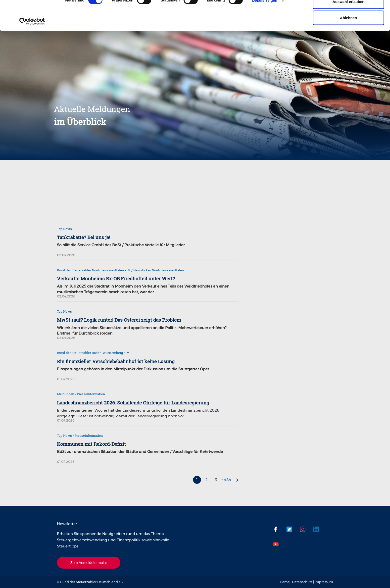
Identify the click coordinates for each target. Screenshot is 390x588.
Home (285, 582)
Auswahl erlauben (348, 29)
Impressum (324, 582)
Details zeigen (265, 28)
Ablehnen (348, 46)
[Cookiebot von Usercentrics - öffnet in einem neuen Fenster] (32, 49)
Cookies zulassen (348, 13)
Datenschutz (302, 582)
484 (228, 480)
